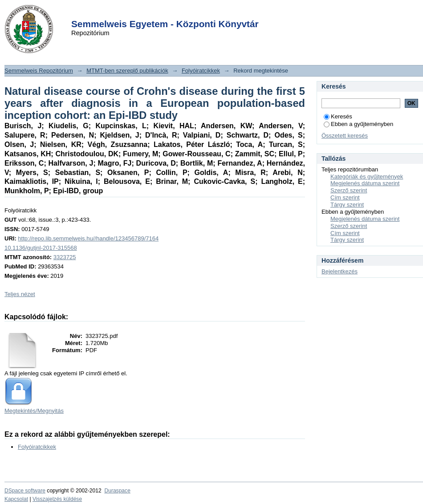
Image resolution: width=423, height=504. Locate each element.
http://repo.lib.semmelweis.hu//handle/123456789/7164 (88, 238)
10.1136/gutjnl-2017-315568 (41, 248)
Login (195, 13)
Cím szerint (345, 197)
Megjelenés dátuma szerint (365, 183)
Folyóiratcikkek (201, 71)
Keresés (338, 116)
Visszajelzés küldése (57, 499)
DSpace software (25, 491)
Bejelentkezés (340, 271)
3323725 (65, 257)
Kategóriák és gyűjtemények (367, 177)
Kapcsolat (16, 499)
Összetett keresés (345, 136)
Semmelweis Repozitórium (39, 71)
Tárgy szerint (347, 205)
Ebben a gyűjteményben (358, 124)
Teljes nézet (20, 294)
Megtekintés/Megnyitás (34, 411)
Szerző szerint (349, 190)
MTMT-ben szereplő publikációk (127, 71)
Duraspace (117, 491)
